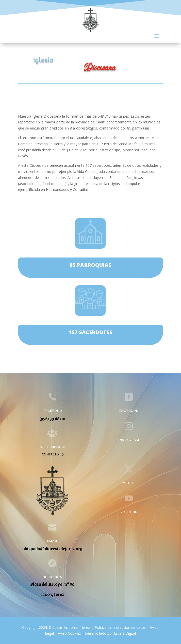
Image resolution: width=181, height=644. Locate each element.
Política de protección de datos (120, 627)
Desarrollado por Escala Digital (110, 633)
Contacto (50, 454)
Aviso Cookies (69, 633)
